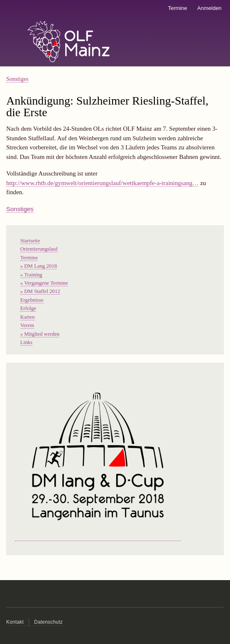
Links (26, 342)
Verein (27, 325)
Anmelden (209, 8)
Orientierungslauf (39, 249)
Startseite (30, 241)
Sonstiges (17, 79)
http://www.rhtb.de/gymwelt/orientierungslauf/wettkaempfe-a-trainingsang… (102, 183)
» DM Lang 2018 (39, 266)
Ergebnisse (32, 300)
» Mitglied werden (40, 334)
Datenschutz (48, 622)
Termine (177, 8)
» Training (31, 275)
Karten (28, 317)
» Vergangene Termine (44, 283)
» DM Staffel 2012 (40, 291)
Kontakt (15, 622)
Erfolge (28, 308)
